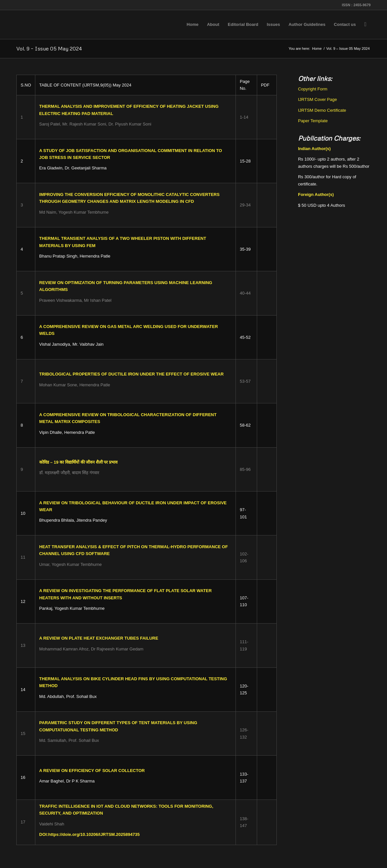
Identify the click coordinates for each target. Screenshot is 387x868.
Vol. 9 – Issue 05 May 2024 (49, 48)
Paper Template (313, 121)
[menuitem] (193, 25)
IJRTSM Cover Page (317, 99)
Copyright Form (313, 89)
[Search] (365, 25)
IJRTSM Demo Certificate (322, 110)
